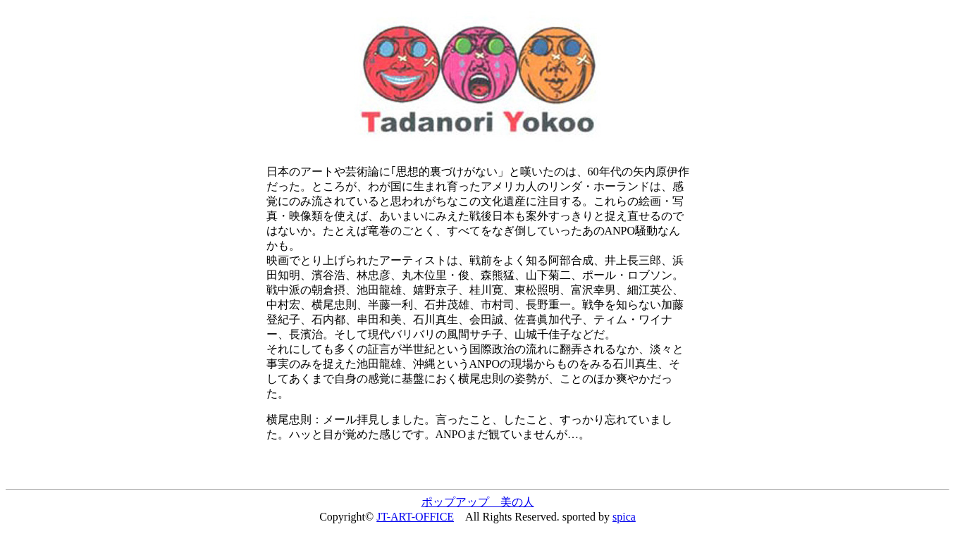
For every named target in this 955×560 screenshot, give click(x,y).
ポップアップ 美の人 (478, 502)
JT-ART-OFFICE (415, 517)
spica (624, 517)
